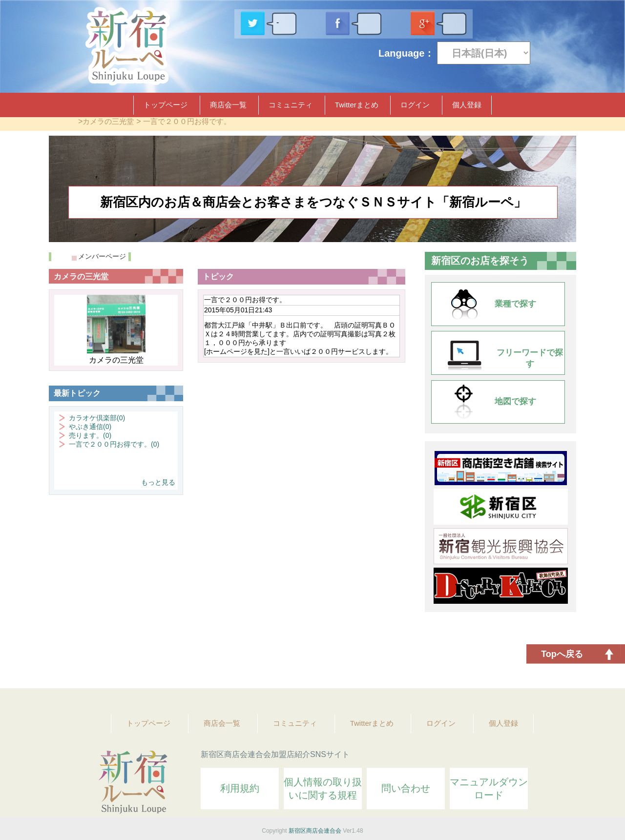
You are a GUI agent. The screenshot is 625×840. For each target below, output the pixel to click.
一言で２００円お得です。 (187, 121)
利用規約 (240, 788)
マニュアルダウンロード (489, 789)
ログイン (415, 105)
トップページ (166, 105)
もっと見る (158, 482)
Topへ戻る (562, 654)
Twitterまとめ (357, 105)
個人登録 (467, 105)
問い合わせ (406, 788)
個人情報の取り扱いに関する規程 (323, 789)
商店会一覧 (228, 105)
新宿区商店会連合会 (315, 831)
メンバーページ (102, 256)
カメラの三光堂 (108, 121)
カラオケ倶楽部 (97, 418)
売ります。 (90, 435)
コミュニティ (291, 105)
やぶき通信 (90, 427)
